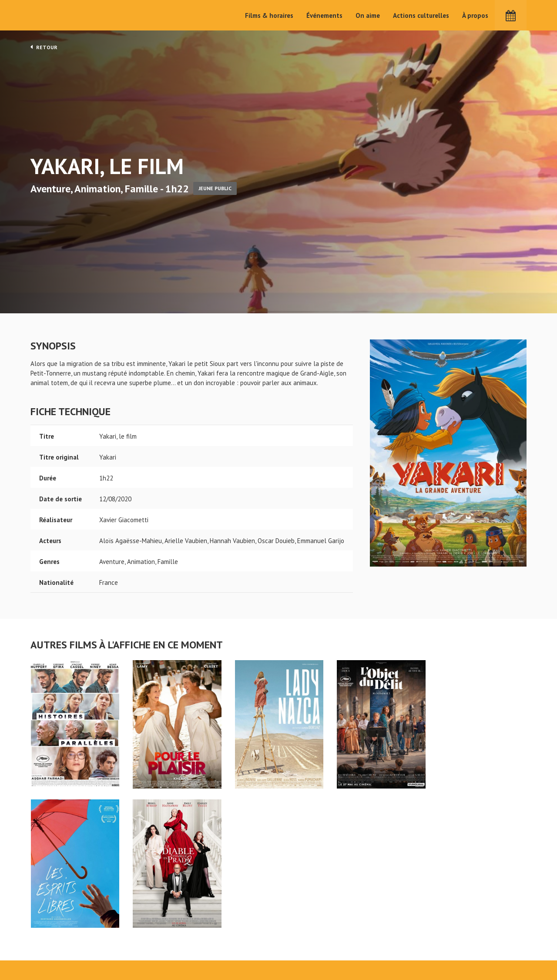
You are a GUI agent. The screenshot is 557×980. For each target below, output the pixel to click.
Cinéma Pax (57, 15)
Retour (44, 47)
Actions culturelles (421, 15)
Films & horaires (269, 15)
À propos (475, 15)
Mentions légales (55, 949)
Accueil (222, 920)
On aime (368, 15)
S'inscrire (433, 941)
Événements (324, 15)
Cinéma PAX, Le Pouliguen (310, 946)
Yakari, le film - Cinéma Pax (53, 906)
